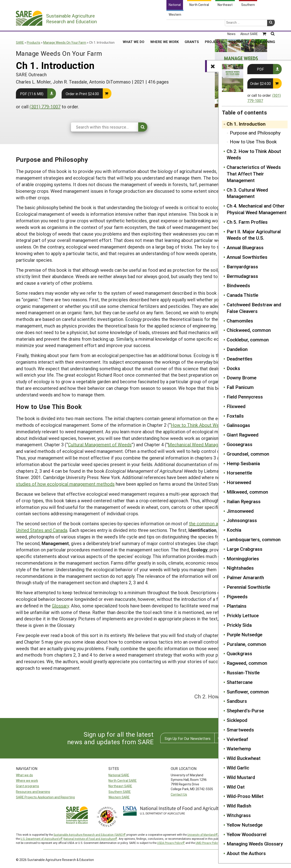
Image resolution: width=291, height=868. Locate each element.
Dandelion (237, 349)
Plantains (237, 606)
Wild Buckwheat (244, 758)
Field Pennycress (245, 397)
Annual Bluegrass (245, 247)
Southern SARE (120, 792)
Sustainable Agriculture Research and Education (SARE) (88, 835)
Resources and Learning (252, 25)
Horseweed (239, 482)
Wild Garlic (238, 768)
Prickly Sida (239, 625)
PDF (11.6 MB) (32, 94)
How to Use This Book (253, 142)
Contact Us (179, 794)
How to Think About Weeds (199, 425)
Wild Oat (236, 787)
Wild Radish (239, 806)
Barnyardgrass (242, 266)
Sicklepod (237, 720)
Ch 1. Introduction (246, 124)
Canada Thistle (242, 295)
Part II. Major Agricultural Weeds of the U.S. (254, 235)
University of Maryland (201, 835)
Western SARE (119, 797)
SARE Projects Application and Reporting (45, 797)
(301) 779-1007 (45, 107)
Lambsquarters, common (254, 539)
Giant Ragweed (243, 435)
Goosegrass (240, 444)
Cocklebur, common (248, 340)
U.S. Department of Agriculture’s (40, 839)
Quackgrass (239, 653)
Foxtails (235, 416)
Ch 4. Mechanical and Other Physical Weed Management (257, 209)
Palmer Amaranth (245, 577)
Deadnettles (240, 359)
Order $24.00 (260, 83)
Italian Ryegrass (244, 501)
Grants (192, 25)
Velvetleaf (237, 739)
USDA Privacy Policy (170, 843)
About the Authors (246, 853)
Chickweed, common (249, 330)
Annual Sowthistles (247, 257)
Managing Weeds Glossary (255, 844)
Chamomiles (240, 321)
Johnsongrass (242, 520)
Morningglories (243, 558)
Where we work (27, 780)
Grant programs (28, 786)
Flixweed (236, 406)
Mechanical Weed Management (199, 444)
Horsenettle (239, 473)
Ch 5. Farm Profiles (247, 222)
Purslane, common (246, 644)
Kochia (234, 530)
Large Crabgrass (245, 549)
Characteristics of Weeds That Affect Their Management (254, 174)
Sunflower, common (248, 692)
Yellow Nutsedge (245, 825)
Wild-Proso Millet (245, 796)
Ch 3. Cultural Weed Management (247, 193)
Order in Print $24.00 (82, 94)
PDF (260, 69)
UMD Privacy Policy (207, 843)
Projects (214, 25)
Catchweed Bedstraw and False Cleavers (254, 308)
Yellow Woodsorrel (247, 834)
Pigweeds (237, 596)
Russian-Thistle (243, 673)
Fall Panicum (240, 387)
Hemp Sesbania (243, 463)
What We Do (134, 25)
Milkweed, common (247, 492)
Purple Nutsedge (245, 635)
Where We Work (164, 25)
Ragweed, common (247, 663)
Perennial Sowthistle (248, 587)
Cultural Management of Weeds (100, 444)
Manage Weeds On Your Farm (65, 42)
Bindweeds (238, 285)
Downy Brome (242, 378)
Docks (233, 368)
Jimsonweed (240, 511)
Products (34, 42)
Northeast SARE (120, 786)
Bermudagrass (242, 276)
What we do (24, 775)
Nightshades (240, 568)
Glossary (60, 606)
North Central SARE (123, 780)
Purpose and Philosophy (255, 133)
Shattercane (240, 682)
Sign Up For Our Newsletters (188, 738)
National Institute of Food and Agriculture (89, 839)
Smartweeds (240, 730)
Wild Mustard (241, 777)
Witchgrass (239, 815)
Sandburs (237, 701)
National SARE (119, 775)
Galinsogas (238, 425)
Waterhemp (239, 749)
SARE (20, 42)
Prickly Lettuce (243, 615)
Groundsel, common (248, 454)
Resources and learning (33, 792)
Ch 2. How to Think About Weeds (254, 154)
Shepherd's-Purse (245, 711)
